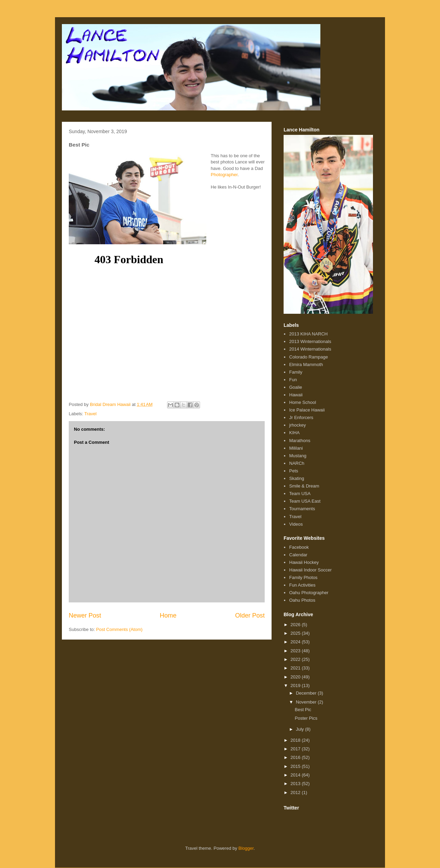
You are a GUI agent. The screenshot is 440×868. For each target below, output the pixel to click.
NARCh (297, 463)
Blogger (246, 848)
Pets (294, 471)
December (307, 693)
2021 (296, 668)
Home (168, 615)
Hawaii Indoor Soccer (310, 570)
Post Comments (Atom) (119, 629)
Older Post (250, 615)
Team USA (300, 494)
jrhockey (297, 425)
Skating (296, 478)
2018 (296, 740)
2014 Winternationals (310, 349)
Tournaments (302, 509)
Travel (90, 414)
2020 (296, 677)
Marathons (300, 441)
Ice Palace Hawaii (307, 410)
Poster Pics (306, 718)
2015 (296, 766)
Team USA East (305, 501)
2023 (296, 651)
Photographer (224, 175)
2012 (296, 792)
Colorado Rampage (309, 357)
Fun (293, 380)
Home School (302, 402)
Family (296, 372)
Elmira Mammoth (306, 365)
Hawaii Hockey (304, 562)
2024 (296, 642)
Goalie (296, 387)
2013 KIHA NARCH (308, 334)
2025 (296, 633)
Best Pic (303, 710)
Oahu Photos (302, 600)
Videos (296, 524)
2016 (296, 757)
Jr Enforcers (301, 417)
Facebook (299, 547)
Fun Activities (302, 585)
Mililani (296, 448)
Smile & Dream (304, 486)
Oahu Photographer (309, 593)
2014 (296, 775)
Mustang (298, 456)
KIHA (294, 433)
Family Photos (303, 577)
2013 (296, 784)
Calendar (298, 555)
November (307, 702)
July (301, 729)
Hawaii (296, 395)
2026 (296, 625)
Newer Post (85, 615)
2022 (296, 659)
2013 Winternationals (310, 341)
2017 (296, 749)
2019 (296, 685)
